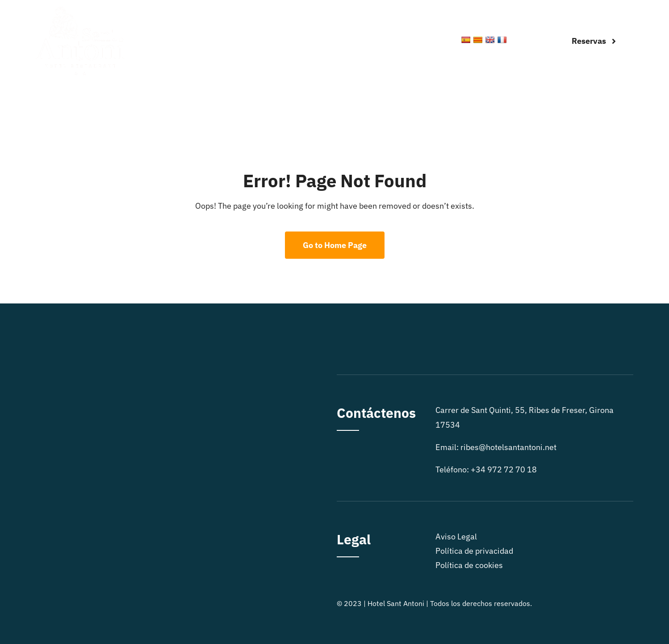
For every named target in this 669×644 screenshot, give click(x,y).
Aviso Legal (456, 537)
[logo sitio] (80, 11)
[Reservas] (594, 41)
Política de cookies (469, 565)
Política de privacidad (474, 551)
